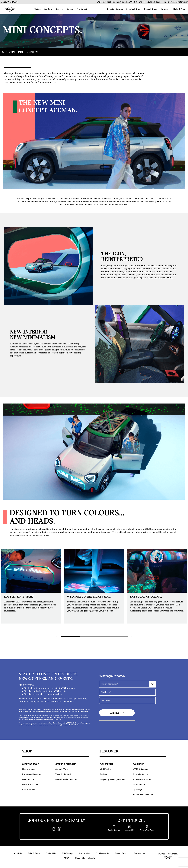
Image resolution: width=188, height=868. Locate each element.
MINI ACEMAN (33, 52)
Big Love (103, 774)
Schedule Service (115, 9)
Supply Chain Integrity (85, 858)
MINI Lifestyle (139, 785)
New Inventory (29, 769)
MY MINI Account (141, 769)
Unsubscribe (84, 854)
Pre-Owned (82, 9)
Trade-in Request (63, 774)
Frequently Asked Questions (112, 780)
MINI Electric (105, 769)
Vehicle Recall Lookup (143, 795)
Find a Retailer (29, 790)
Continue (117, 713)
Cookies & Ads (102, 854)
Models (37, 9)
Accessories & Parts (142, 780)
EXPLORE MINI (106, 764)
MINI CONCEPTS (12, 52)
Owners (70, 9)
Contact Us (51, 854)
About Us (18, 854)
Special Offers (150, 9)
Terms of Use (139, 854)
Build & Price (179, 9)
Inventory (165, 9)
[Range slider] (94, 637)
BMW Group (67, 854)
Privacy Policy (121, 854)
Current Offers (62, 769)
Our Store (48, 9)
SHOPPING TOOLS (31, 764)
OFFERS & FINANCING (66, 764)
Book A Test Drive (30, 785)
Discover (59, 9)
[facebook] (54, 829)
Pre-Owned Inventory (32, 774)
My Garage (137, 790)
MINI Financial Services (66, 780)
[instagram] (59, 829)
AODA (67, 858)
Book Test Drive (133, 9)
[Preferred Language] (127, 684)
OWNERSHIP (138, 764)
